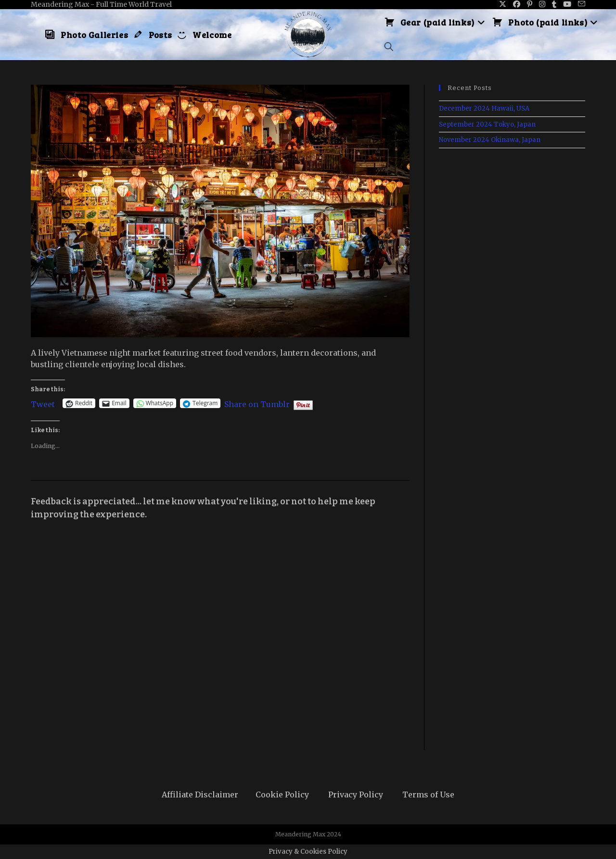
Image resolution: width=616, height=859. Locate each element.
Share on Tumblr (257, 403)
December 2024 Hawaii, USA (484, 109)
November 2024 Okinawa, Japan (490, 140)
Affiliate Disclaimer (200, 795)
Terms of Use (428, 795)
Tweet (43, 403)
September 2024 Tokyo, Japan (487, 124)
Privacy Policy (356, 795)
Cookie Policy (282, 795)
